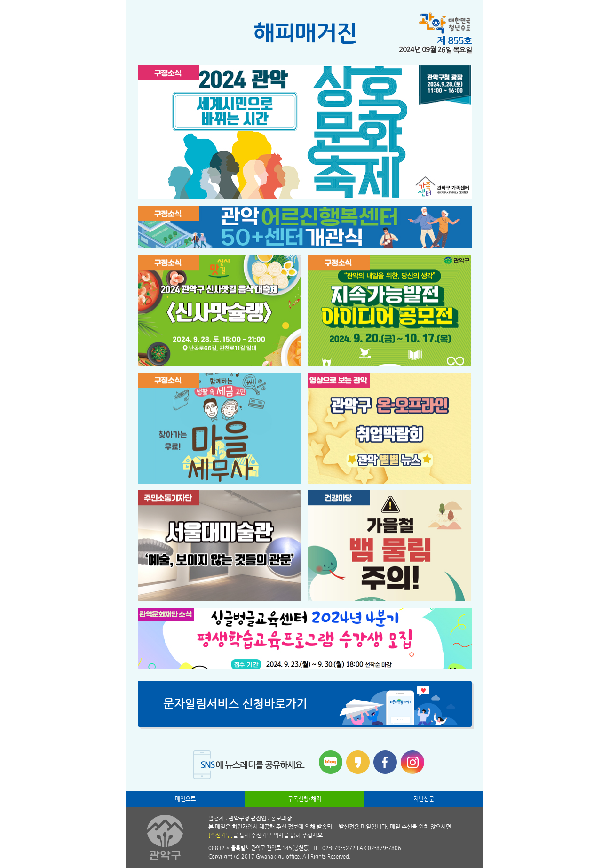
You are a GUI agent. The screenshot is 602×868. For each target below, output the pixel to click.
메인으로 (185, 799)
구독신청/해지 (305, 799)
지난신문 (424, 799)
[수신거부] (221, 835)
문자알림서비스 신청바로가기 (235, 704)
